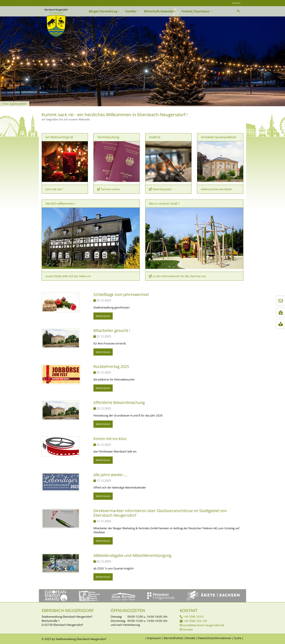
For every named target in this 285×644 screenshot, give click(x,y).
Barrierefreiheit (173, 638)
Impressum (154, 638)
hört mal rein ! (54, 189)
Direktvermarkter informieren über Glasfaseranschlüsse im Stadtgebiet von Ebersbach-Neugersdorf (160, 513)
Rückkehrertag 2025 (111, 366)
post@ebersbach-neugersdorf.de (204, 625)
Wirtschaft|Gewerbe (159, 11)
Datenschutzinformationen (214, 638)
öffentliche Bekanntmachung (119, 402)
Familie (131, 11)
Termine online (110, 189)
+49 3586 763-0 (194, 617)
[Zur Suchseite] (239, 11)
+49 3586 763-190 (195, 621)
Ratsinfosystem (162, 189)
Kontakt (188, 629)
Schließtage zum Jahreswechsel (121, 294)
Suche (238, 638)
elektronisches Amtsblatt (216, 189)
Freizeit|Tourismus (195, 11)
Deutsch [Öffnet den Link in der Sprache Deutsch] (236, 3)
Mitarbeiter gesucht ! (112, 330)
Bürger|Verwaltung (103, 11)
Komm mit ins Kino (110, 439)
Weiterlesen (103, 316)
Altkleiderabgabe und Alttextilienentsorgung (132, 555)
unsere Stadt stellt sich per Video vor (68, 276)
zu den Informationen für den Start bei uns (179, 276)
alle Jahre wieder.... (110, 475)
